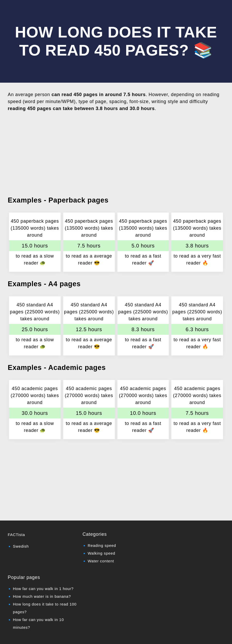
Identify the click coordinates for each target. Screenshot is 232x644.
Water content (101, 561)
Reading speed (102, 545)
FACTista (16, 535)
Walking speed (102, 553)
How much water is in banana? (42, 596)
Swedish (21, 546)
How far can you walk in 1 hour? (43, 589)
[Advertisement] (116, 153)
